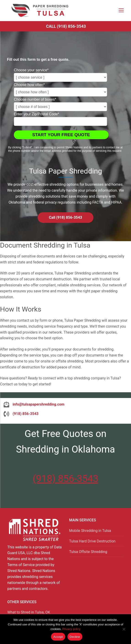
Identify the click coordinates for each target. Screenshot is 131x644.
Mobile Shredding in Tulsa (90, 531)
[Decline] (124, 631)
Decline (75, 637)
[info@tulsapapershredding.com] (34, 404)
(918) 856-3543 (65, 479)
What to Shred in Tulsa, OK (29, 612)
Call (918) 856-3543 (66, 26)
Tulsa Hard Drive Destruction (92, 541)
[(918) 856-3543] (21, 414)
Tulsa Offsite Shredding (88, 552)
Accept (58, 637)
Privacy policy (71, 629)
